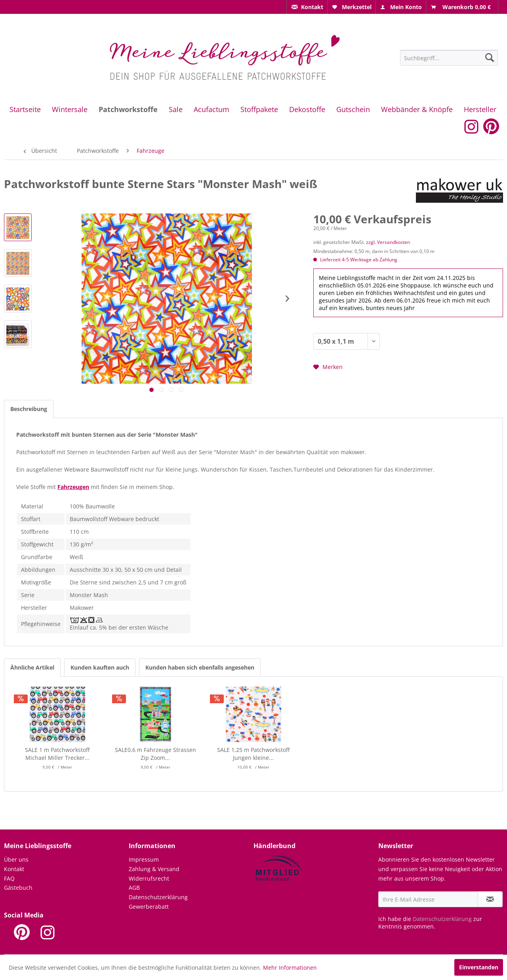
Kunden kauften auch (100, 667)
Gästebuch (18, 888)
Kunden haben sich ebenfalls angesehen (200, 667)
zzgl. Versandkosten (388, 242)
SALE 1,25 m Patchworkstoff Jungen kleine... (253, 754)
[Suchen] (490, 57)
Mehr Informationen (290, 968)
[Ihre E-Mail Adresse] (428, 899)
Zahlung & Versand (154, 869)
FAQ (9, 878)
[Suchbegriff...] (449, 58)
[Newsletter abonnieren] (490, 899)
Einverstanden (479, 967)
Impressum (144, 859)
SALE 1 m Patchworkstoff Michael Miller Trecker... (57, 754)
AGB (134, 888)
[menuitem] (307, 7)
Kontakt (14, 869)
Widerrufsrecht (149, 878)
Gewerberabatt (149, 907)
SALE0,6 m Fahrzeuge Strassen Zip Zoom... (155, 754)
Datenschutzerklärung (158, 897)
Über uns (16, 859)
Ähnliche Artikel (32, 667)
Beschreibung (29, 409)
